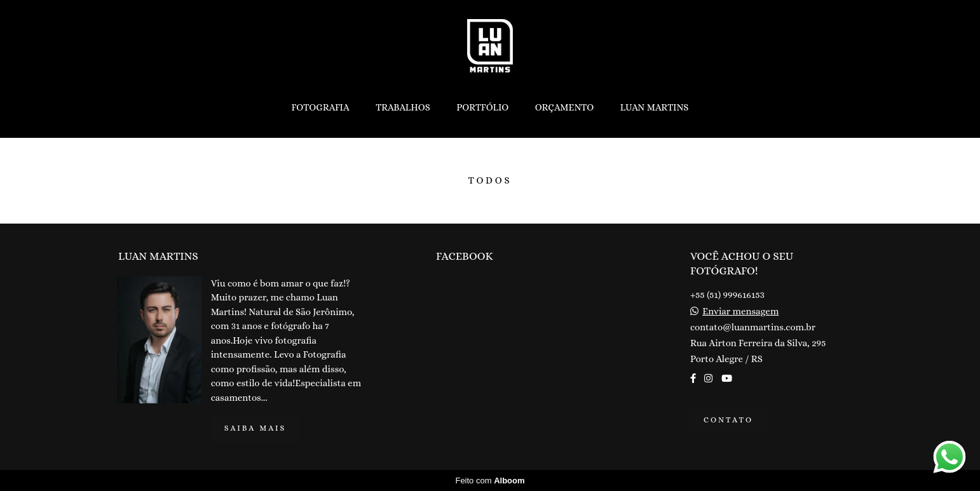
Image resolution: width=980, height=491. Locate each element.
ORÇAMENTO (565, 107)
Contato (728, 420)
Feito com (490, 481)
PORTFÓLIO (482, 107)
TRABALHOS (403, 107)
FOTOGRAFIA (320, 107)
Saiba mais (255, 428)
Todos (490, 181)
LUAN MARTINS (655, 107)
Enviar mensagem (740, 312)
